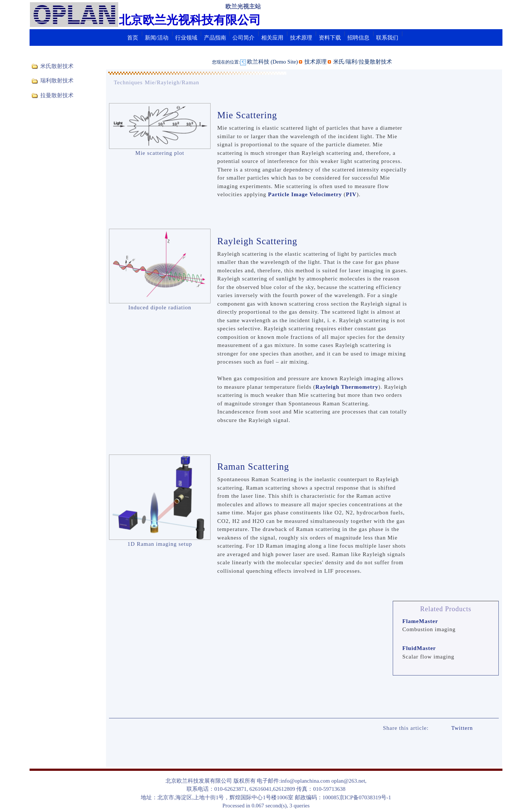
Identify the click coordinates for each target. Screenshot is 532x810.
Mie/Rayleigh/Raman (172, 82)
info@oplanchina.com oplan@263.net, (324, 781)
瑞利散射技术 (57, 81)
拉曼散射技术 (57, 95)
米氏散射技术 (57, 66)
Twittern (462, 728)
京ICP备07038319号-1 (365, 797)
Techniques (128, 82)
